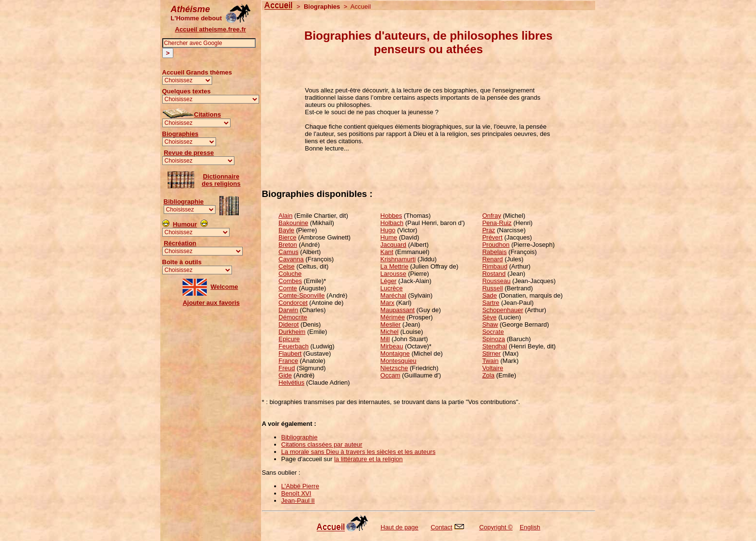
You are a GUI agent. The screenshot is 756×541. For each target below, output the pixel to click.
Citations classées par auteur (322, 444)
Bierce (287, 237)
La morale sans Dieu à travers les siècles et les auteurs (359, 452)
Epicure (289, 339)
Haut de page (400, 527)
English (530, 527)
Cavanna (291, 259)
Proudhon (496, 245)
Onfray (492, 216)
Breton (288, 245)
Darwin (288, 310)
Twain (491, 361)
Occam (390, 375)
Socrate (493, 332)
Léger (388, 281)
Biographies (180, 134)
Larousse (393, 274)
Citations (208, 114)
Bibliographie (184, 202)
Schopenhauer (503, 310)
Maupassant (397, 310)
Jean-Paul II (298, 501)
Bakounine (293, 223)
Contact (441, 527)
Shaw (490, 324)
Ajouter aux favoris (211, 303)
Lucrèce (391, 288)
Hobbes (391, 216)
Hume (389, 237)
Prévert (493, 237)
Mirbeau (392, 346)
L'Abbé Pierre (300, 486)
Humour (185, 224)
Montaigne (395, 353)
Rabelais (495, 252)
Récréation (180, 243)
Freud (287, 368)
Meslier (390, 324)
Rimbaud (495, 266)
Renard (493, 259)
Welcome (224, 287)
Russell (493, 288)
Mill (385, 339)
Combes (290, 281)
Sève (490, 317)
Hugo (388, 230)
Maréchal (393, 295)
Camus (288, 252)
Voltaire (493, 368)
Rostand (494, 274)
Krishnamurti (398, 259)
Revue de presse (189, 153)
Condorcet (293, 303)
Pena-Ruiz (497, 223)
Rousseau (497, 281)
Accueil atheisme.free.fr (210, 29)
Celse (286, 266)
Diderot (289, 324)
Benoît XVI (296, 493)
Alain (285, 216)
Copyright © (496, 527)
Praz (489, 230)
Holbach (392, 223)
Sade (490, 295)
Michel (389, 332)
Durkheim (292, 332)
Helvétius (291, 383)
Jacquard (393, 245)
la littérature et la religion (369, 459)
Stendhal (495, 346)
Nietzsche (394, 368)
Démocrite (293, 317)
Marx (387, 303)
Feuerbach (293, 346)
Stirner (492, 353)
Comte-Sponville (301, 295)
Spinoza (494, 339)
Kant (387, 252)
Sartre (491, 303)
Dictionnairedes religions (221, 180)
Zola (488, 375)
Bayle (286, 230)
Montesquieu (398, 361)
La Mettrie (394, 266)
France (288, 361)
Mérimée (393, 317)
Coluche (290, 274)
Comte (288, 288)
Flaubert (290, 353)
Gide (285, 375)
